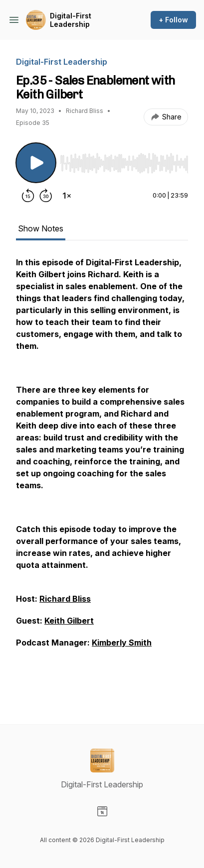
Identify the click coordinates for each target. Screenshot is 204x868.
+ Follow (173, 20)
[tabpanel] (102, 474)
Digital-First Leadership (71, 20)
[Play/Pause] (36, 163)
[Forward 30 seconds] (46, 196)
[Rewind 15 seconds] (28, 196)
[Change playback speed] (67, 196)
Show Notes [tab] (41, 228)
